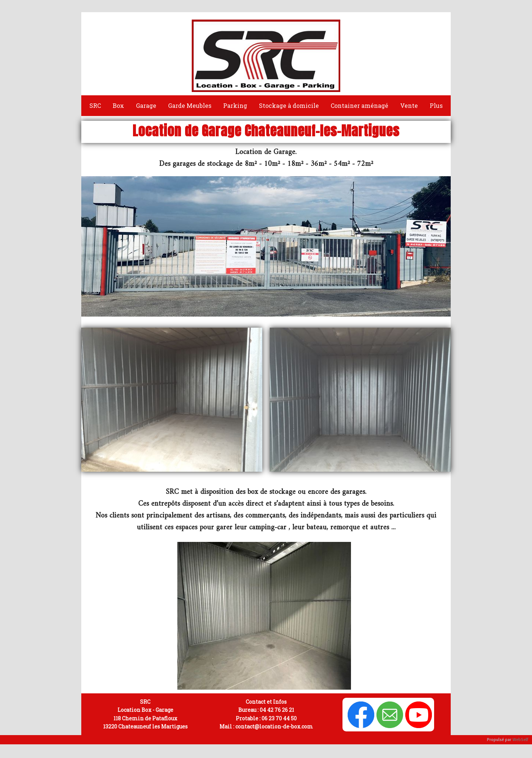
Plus (436, 105)
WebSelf (520, 740)
